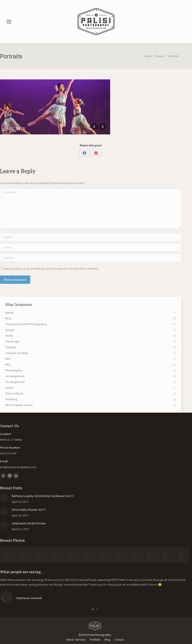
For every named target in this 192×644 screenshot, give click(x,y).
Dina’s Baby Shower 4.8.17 (29, 510)
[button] (93, 609)
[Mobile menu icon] (9, 22)
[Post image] (4, 498)
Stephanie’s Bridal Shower (29, 523)
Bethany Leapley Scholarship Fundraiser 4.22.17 (43, 496)
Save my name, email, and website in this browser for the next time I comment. (51, 269)
